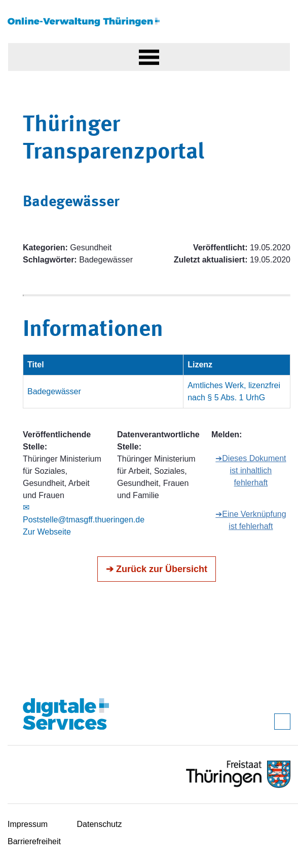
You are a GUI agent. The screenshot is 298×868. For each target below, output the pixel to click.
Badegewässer (54, 391)
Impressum (28, 824)
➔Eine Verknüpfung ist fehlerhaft (251, 520)
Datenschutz (100, 824)
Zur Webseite (47, 532)
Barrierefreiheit (34, 841)
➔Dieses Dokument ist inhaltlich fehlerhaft (251, 470)
